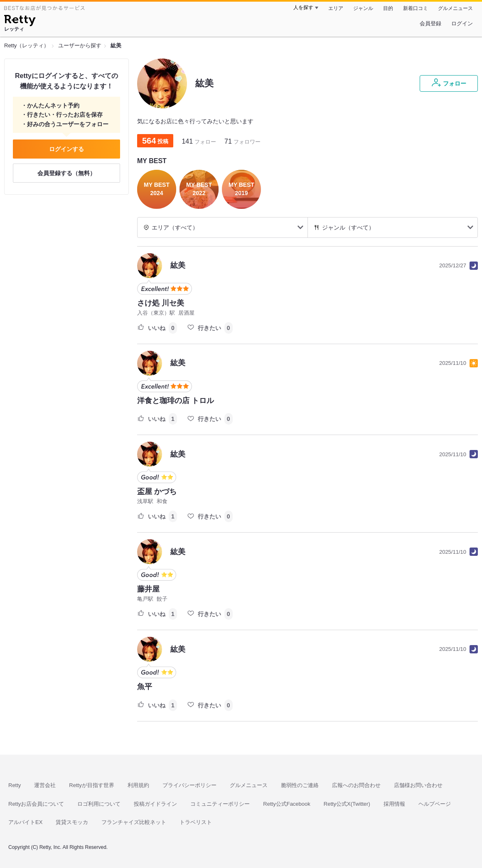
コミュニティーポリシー (220, 804)
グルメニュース (455, 8)
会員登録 (430, 23)
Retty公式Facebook (286, 804)
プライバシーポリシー (189, 785)
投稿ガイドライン (155, 804)
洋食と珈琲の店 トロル (176, 401)
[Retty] (20, 22)
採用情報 (394, 804)
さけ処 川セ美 (161, 303)
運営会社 (45, 785)
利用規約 (138, 785)
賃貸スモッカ (72, 822)
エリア (336, 8)
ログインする (66, 149)
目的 (388, 8)
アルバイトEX (25, 822)
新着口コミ (416, 8)
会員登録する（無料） (66, 173)
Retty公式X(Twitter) (347, 804)
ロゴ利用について (99, 804)
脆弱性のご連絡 (300, 785)
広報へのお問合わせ (356, 785)
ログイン (462, 23)
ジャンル (363, 8)
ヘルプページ (435, 804)
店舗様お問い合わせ (418, 785)
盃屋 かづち (157, 491)
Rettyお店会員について (36, 804)
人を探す (303, 7)
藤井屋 (148, 589)
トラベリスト (196, 822)
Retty (15, 785)
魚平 (145, 687)
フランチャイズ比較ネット (134, 822)
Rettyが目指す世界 (91, 785)
